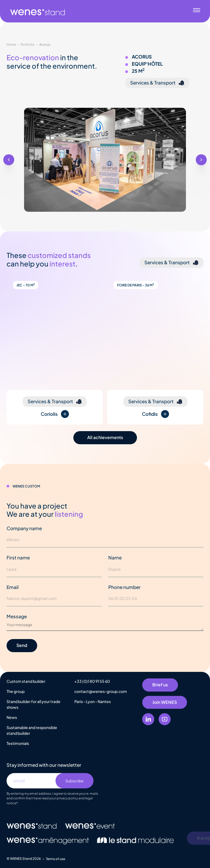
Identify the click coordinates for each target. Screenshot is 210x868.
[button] (9, 160)
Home (11, 44)
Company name (24, 528)
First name (18, 558)
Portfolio (28, 44)
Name (115, 558)
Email (13, 587)
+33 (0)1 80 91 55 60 (92, 681)
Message (17, 616)
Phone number (124, 587)
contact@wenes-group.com (101, 691)
